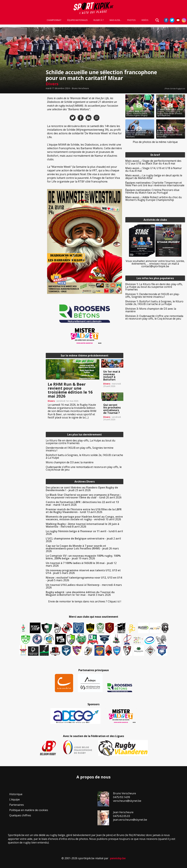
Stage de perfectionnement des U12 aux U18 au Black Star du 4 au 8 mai (153, 162)
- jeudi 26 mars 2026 (82, 548)
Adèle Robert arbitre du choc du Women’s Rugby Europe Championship (154, 199)
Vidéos (145, 20)
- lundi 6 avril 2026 (84, 533)
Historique (16, 794)
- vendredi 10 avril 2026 (84, 518)
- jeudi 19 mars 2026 (83, 557)
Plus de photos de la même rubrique (155, 142)
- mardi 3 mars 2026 (80, 593)
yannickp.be (118, 858)
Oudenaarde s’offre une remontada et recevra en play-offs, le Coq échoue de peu (84, 468)
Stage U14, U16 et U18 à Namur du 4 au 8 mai (154, 169)
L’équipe (15, 799)
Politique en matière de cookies (29, 810)
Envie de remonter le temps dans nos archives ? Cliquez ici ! (85, 601)
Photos (131, 20)
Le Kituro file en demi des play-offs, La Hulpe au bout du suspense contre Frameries (80, 442)
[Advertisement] (22, 144)
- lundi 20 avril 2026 (84, 496)
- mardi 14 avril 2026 (82, 503)
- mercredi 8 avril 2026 (82, 525)
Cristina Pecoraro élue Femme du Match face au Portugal (152, 191)
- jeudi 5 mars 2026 (83, 572)
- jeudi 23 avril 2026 (82, 489)
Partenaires (17, 805)
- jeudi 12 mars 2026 (81, 564)
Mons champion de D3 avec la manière (70, 462)
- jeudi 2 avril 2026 (83, 540)
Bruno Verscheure (80, 88)
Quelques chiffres (20, 815)
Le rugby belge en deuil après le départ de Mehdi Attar (154, 177)
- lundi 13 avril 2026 (84, 511)
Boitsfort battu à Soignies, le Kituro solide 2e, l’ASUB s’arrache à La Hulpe (84, 456)
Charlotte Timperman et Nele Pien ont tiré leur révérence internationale (155, 184)
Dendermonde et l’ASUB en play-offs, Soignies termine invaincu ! (80, 449)
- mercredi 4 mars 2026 (84, 586)
